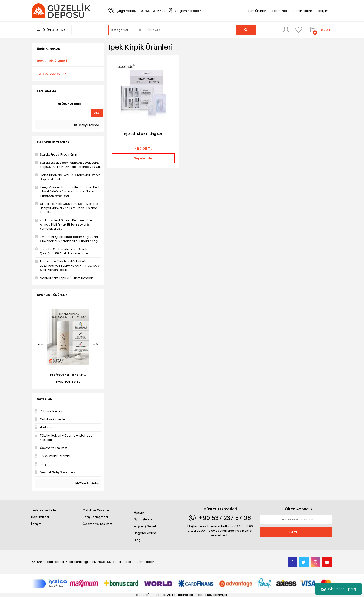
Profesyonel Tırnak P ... (68, 375)
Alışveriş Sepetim (147, 526)
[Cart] (319, 30)
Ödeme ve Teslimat (97, 524)
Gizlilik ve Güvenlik (96, 510)
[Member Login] (286, 30)
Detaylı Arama (87, 125)
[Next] (96, 345)
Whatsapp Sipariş (339, 589)
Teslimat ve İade (44, 510)
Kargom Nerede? (188, 11)
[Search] (190, 30)
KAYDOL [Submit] (296, 532)
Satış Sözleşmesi (95, 517)
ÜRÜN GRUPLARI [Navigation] (51, 30)
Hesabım (141, 512)
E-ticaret (159, 595)
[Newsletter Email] (296, 519)
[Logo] (61, 11)
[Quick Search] (61, 113)
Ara (97, 113)
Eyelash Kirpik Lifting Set (143, 134)
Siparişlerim (143, 519)
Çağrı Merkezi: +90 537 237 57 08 (141, 11)
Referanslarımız (302, 11)
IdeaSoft (142, 595)
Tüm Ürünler (257, 11)
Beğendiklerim (145, 533)
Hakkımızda (278, 11)
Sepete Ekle (143, 158)
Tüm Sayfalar (87, 483)
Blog (137, 540)
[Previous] (40, 345)
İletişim (323, 11)
